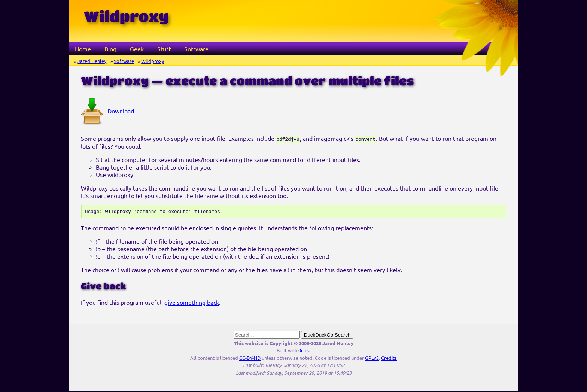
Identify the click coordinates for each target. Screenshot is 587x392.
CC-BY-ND (250, 359)
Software (196, 49)
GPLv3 (372, 359)
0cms (304, 352)
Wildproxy (153, 61)
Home (83, 49)
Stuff (164, 49)
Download (107, 111)
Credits (389, 359)
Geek (137, 49)
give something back (192, 304)
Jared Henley (92, 61)
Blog (110, 49)
